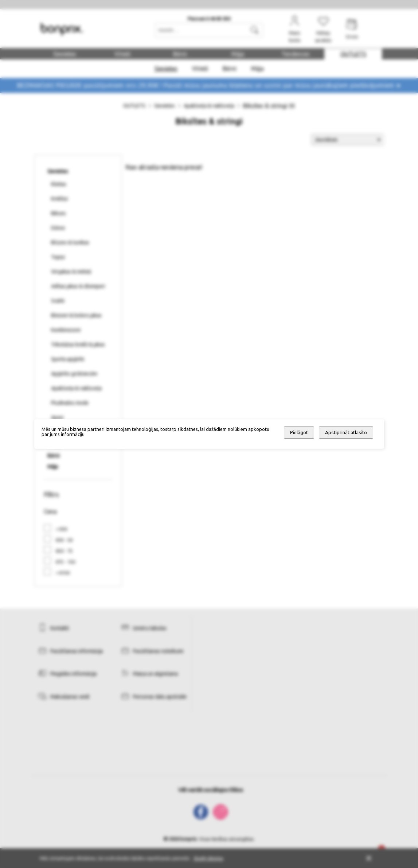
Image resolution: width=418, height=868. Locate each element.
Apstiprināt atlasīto (346, 433)
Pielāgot (299, 433)
